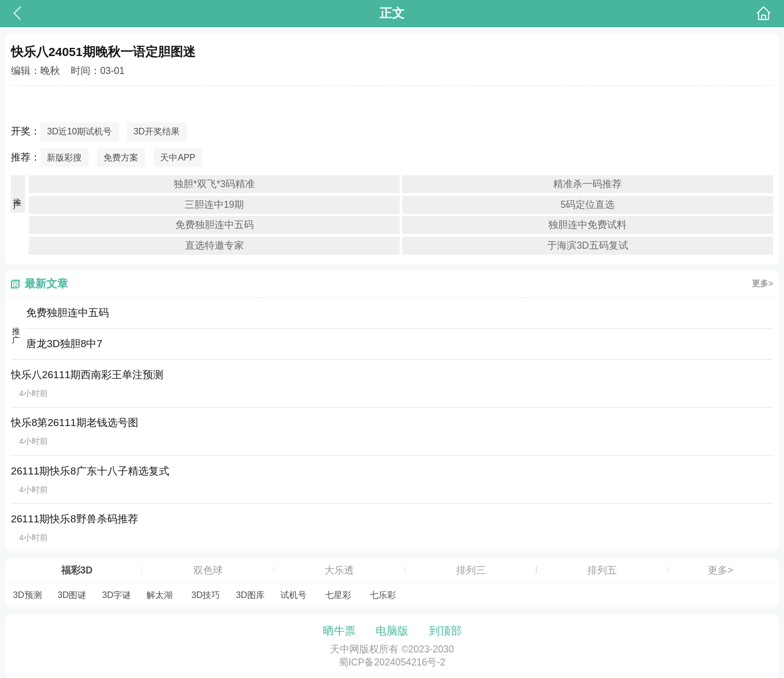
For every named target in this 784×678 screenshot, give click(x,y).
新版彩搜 (64, 157)
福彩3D (77, 570)
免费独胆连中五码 (215, 225)
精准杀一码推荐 (587, 184)
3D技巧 (206, 595)
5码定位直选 (588, 205)
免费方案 (121, 157)
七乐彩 (383, 595)
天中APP (178, 157)
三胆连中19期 (214, 205)
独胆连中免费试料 (587, 225)
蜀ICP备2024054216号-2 (392, 662)
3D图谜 (72, 595)
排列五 (602, 570)
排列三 (471, 570)
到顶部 (445, 631)
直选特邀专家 (215, 245)
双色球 (208, 570)
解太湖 (160, 595)
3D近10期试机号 (79, 131)
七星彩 (338, 595)
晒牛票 (339, 631)
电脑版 (392, 631)
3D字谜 (117, 595)
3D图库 (250, 595)
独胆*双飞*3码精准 (214, 184)
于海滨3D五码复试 (587, 245)
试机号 (293, 595)
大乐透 (339, 570)
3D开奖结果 (157, 131)
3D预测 (27, 595)
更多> (762, 283)
